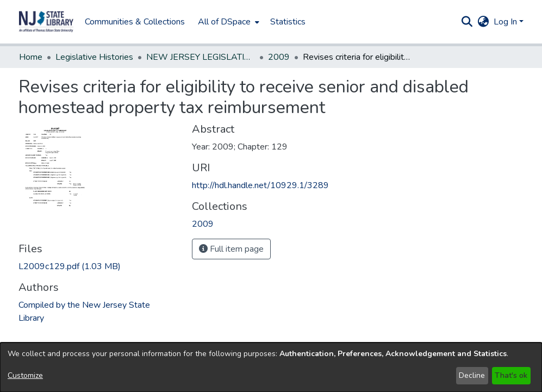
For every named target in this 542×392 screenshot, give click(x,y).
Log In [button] (506, 22)
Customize (25, 375)
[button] (46, 22)
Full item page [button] (231, 249)
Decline (472, 375)
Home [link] (31, 57)
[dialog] (271, 367)
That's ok (511, 375)
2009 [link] (279, 57)
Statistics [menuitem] (288, 22)
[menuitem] (228, 22)
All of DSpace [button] (224, 22)
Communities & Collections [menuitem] (135, 22)
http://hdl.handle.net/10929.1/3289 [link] (260, 185)
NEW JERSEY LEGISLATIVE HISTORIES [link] (201, 57)
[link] (70, 266)
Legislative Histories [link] (94, 57)
